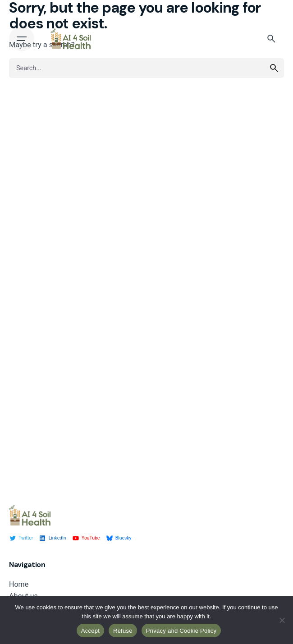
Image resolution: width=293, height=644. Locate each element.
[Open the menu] (22, 39)
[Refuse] (282, 620)
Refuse (123, 631)
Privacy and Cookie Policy (181, 631)
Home (19, 584)
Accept (90, 631)
